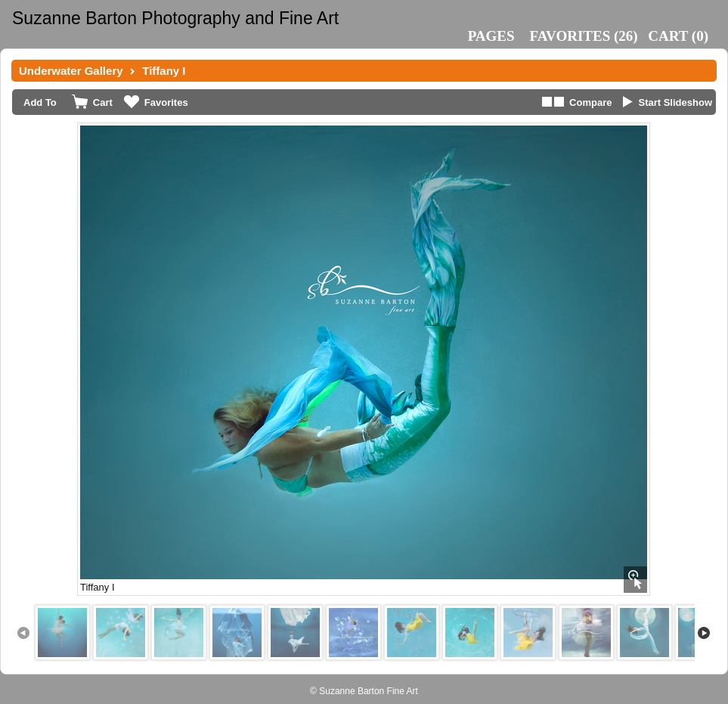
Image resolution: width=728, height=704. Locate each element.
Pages (491, 36)
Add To (40, 102)
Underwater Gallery (71, 71)
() (584, 36)
